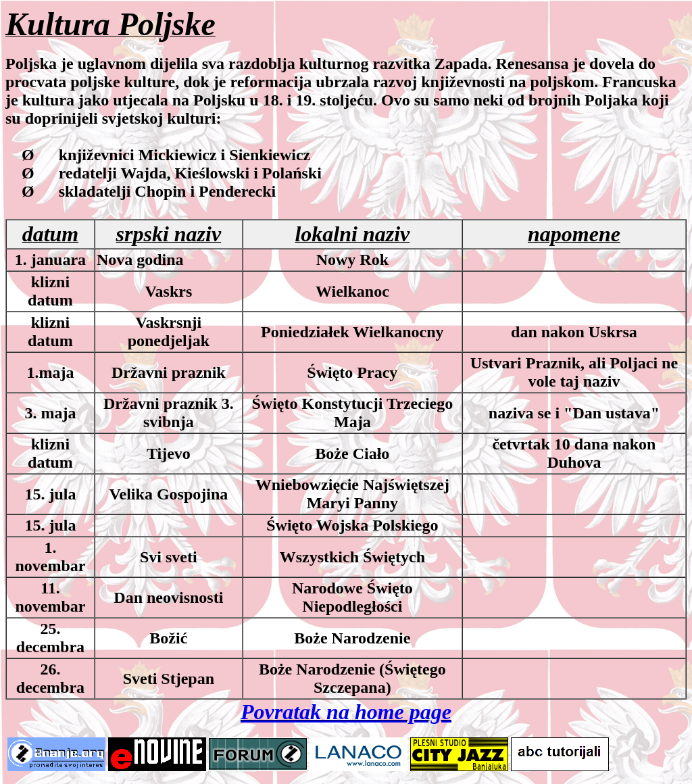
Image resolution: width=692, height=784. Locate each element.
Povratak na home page (346, 712)
